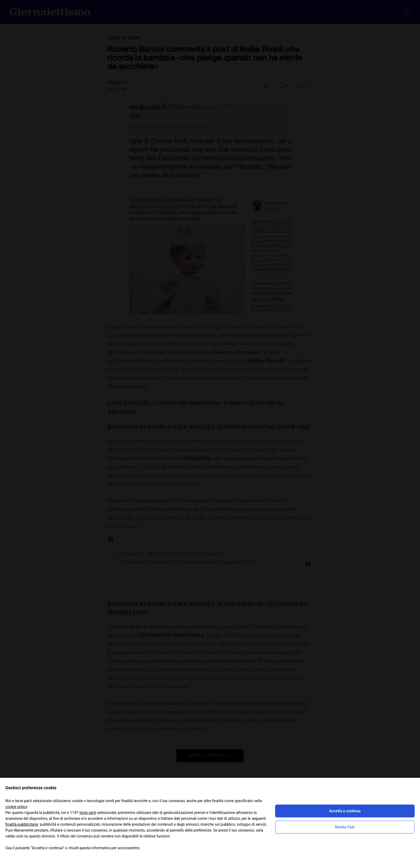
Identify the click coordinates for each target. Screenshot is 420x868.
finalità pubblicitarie (22, 824)
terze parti (88, 813)
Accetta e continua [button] (345, 811)
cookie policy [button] (16, 807)
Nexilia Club (345, 827)
